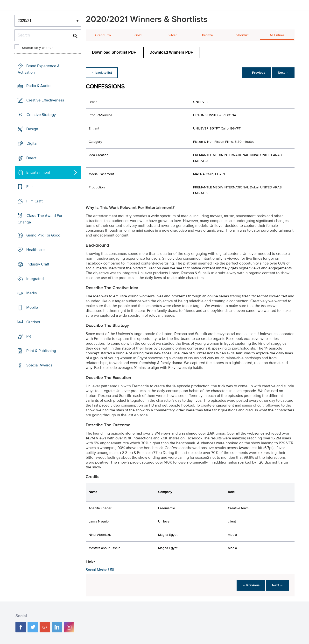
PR (29, 336)
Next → (283, 73)
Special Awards (39, 365)
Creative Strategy (41, 114)
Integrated (35, 279)
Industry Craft (38, 264)
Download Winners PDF (171, 52)
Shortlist (242, 35)
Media (32, 293)
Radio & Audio (38, 86)
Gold (138, 35)
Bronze (207, 35)
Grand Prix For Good (43, 235)
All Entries (277, 35)
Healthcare (35, 250)
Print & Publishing (41, 351)
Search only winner (37, 48)
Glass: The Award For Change (40, 219)
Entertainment (38, 172)
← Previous (257, 73)
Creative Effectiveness (45, 100)
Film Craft (35, 201)
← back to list (102, 73)
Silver (173, 35)
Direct (31, 158)
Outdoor (33, 322)
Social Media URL (100, 570)
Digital (32, 143)
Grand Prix (103, 35)
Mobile (32, 308)
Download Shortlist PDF (114, 52)
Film (30, 187)
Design (32, 129)
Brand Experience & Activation (39, 69)
